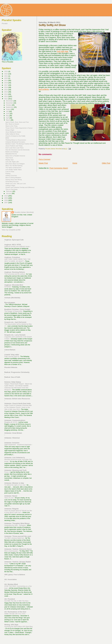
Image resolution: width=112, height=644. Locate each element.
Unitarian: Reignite (11, 509)
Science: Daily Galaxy (13, 382)
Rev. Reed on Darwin (12, 124)
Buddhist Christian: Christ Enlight (17, 309)
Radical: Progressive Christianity (17, 372)
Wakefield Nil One (11, 154)
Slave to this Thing (11, 126)
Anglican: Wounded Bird (14, 285)
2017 (6, 85)
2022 (6, 74)
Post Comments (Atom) (59, 168)
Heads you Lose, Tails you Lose (16, 183)
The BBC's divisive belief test (14, 538)
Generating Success (12, 181)
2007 (6, 203)
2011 (6, 99)
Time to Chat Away (11, 189)
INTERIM (8, 287)
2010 (6, 196)
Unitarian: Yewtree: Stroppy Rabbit (18, 562)
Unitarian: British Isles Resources (17, 399)
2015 (6, 90)
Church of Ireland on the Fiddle (15, 136)
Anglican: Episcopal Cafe (14, 240)
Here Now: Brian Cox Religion (15, 164)
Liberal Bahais (10, 350)
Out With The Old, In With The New (16, 601)
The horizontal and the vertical (15, 274)
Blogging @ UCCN (11, 422)
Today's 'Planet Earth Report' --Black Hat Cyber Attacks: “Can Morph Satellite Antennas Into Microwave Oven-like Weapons (18, 387)
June (8, 114)
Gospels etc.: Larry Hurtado (15, 335)
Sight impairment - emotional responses (18, 445)
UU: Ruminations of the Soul (15, 612)
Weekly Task (9, 160)
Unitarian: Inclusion (12, 443)
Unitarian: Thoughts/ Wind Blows (17, 523)
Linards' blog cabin (12, 355)
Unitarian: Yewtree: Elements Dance (18, 549)
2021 (6, 76)
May (8, 116)
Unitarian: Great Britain (13, 433)
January (9, 193)
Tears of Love (9, 498)
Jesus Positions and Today (14, 146)
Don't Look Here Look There (14, 148)
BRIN (7, 138)
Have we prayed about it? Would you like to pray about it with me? (18, 512)
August (9, 109)
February (9, 191)
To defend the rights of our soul (15, 485)
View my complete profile (11, 230)
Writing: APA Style (11, 625)
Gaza (6, 564)
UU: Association (10, 579)
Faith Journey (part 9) (12, 356)
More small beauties (11, 551)
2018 (6, 83)
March (8, 120)
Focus (7, 472)
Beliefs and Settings (12, 152)
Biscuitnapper (10, 303)
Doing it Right (10, 130)
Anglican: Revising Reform (15, 272)
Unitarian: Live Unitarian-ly (15, 458)
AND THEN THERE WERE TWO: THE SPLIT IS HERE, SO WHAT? (17, 260)
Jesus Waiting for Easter (13, 132)
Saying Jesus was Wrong (14, 179)
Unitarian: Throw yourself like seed (18, 536)
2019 (6, 80)
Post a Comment (44, 159)
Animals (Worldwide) (12, 298)
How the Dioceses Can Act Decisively (17, 150)
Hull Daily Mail (63, 51)
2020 (6, 78)
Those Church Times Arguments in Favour (19, 128)
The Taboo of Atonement (13, 168)
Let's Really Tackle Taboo (14, 170)
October (9, 105)
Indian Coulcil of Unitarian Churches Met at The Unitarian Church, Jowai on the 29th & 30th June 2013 (18, 407)
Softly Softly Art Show (12, 134)
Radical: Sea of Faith (12, 377)
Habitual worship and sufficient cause (17, 247)
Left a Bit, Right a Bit (12, 162)
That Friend (9, 158)
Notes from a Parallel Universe (15, 156)
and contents (44, 89)
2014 (6, 92)
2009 (6, 198)
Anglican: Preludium (12, 257)
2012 (6, 96)
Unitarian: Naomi (11, 496)
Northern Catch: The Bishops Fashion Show (20, 144)
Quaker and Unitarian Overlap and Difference (20, 187)
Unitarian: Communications (15, 420)
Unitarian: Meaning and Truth (15, 470)
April (8, 118)
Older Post (106, 163)
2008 (6, 200)
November (10, 103)
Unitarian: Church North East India (17, 403)
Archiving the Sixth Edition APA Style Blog (18, 627)
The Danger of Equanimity (13, 311)
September (10, 107)
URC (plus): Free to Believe (15, 575)
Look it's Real (10, 172)
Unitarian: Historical (12, 438)
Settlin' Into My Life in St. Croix (15, 614)
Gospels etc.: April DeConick (15, 322)
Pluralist (5, 23)
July (8, 111)
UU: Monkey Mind (11, 584)
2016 (6, 87)
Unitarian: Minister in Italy (14, 483)
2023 (6, 71)
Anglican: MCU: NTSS (13, 245)
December (10, 101)
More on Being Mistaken (13, 177)
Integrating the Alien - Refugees (15, 525)
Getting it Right (10, 185)
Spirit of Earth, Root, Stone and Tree (17, 122)
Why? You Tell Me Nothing (14, 166)
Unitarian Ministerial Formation (15, 142)
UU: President (10, 599)
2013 (6, 94)
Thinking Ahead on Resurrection (16, 140)
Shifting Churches (11, 176)
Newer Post (43, 163)
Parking (8, 174)
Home (75, 163)
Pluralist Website (11, 367)
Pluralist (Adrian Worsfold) (24, 212)
